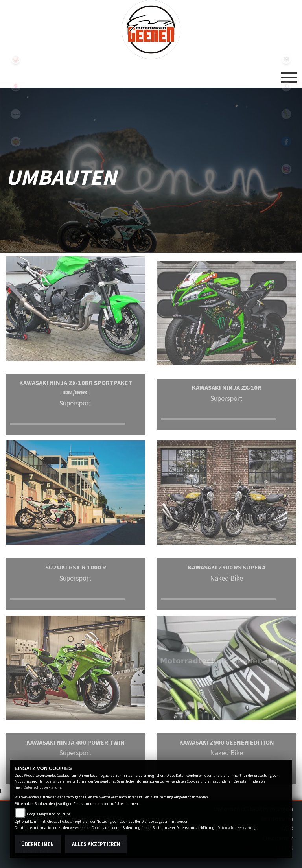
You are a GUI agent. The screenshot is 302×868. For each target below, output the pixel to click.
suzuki (16, 87)
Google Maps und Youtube (49, 814)
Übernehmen (38, 844)
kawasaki (16, 114)
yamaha (16, 59)
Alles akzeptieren (96, 844)
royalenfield (16, 142)
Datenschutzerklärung (43, 787)
